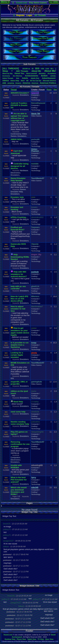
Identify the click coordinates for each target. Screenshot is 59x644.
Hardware (24, 171)
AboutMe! (50, 71)
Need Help (18, 402)
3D (32, 69)
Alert (23, 81)
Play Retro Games (38, 3)
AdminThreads (8, 78)
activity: (53, 76)
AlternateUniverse (49, 81)
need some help (18, 412)
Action (44, 76)
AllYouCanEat (36, 81)
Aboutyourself (31, 73)
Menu (5, 2)
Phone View (21, 639)
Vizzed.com (22, 3)
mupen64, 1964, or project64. (19, 383)
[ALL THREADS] (11, 68)
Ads (18, 78)
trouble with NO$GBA (16, 466)
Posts (49, 90)
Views (56, 90)
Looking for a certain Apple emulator (17, 355)
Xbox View (49, 639)
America (26, 83)
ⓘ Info (54, 2)
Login (29, 15)
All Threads (40, 15)
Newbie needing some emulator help (20, 423)
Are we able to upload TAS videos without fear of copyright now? (19, 117)
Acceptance (52, 73)
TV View (41, 639)
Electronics (16, 173)
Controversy (16, 134)
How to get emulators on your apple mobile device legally (20, 332)
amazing (11, 83)
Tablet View (32, 639)
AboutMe (36, 71)
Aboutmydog (7, 73)
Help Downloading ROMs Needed (20, 257)
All (27, 81)
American (35, 83)
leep (5, 71)
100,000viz (26, 69)
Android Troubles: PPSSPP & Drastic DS (19, 105)
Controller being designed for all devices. (20, 166)
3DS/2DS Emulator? (20, 93)
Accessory (6, 76)
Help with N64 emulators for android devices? (19, 274)
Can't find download (17, 152)
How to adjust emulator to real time (18, 309)
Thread (14, 90)
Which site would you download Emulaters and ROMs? (19, 491)
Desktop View (10, 639)
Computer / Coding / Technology (36, 98)
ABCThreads (22, 71)
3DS (37, 68)
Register (20, 15)
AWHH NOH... (17, 139)
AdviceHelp (15, 81)
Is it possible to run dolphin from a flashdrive (20, 345)
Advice (6, 81)
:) (55, 69)
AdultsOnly (35, 78)
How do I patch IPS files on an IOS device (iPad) (19, 299)
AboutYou (19, 73)
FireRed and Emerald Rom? (18, 228)
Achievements (32, 76)
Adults (25, 78)
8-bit (47, 69)
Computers (15, 458)
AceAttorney (17, 76)
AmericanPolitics (48, 83)
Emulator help (17, 197)
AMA (4, 83)
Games (23, 189)
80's (52, 69)
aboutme (42, 73)
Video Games (36, 116)
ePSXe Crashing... (19, 217)
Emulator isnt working (17, 208)
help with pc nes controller (18, 287)
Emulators (24, 95)
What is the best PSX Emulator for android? (19, 480)
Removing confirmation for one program (20, 444)
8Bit (43, 69)
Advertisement (49, 78)
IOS (12, 378)
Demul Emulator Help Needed (18, 179)
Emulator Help (17, 192)
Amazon (18, 83)
